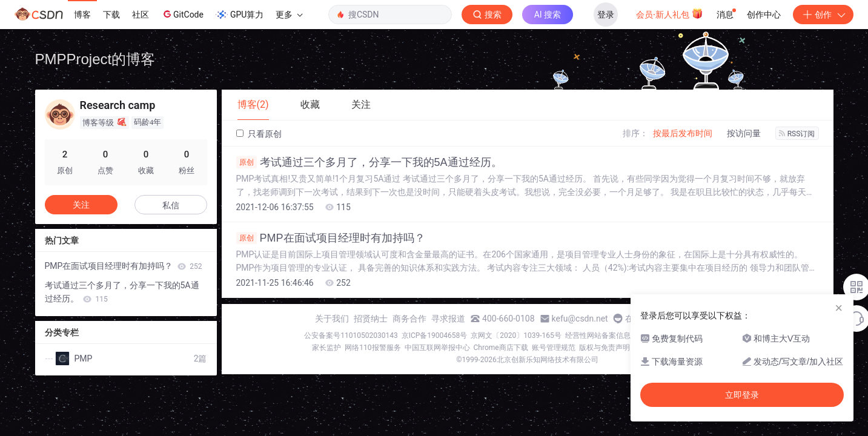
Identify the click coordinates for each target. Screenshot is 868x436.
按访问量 (744, 133)
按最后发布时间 (683, 133)
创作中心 (764, 15)
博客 (82, 15)
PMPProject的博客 (95, 59)
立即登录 (742, 395)
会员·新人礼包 (670, 13)
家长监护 (326, 348)
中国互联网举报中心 (437, 348)
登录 (606, 15)
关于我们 (332, 319)
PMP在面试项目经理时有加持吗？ (331, 238)
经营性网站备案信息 (598, 335)
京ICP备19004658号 (435, 335)
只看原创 (259, 134)
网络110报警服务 (373, 348)
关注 (81, 205)
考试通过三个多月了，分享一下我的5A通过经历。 (369, 162)
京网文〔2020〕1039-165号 (516, 335)
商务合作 (409, 319)
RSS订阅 (797, 134)
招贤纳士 (371, 319)
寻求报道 (448, 319)
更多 (289, 15)
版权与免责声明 (605, 348)
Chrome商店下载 (501, 348)
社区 (141, 15)
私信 (171, 205)
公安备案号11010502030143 (351, 335)
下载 (111, 15)
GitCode (182, 14)
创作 (823, 15)
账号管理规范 (554, 348)
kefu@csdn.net (580, 319)
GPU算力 (240, 15)
